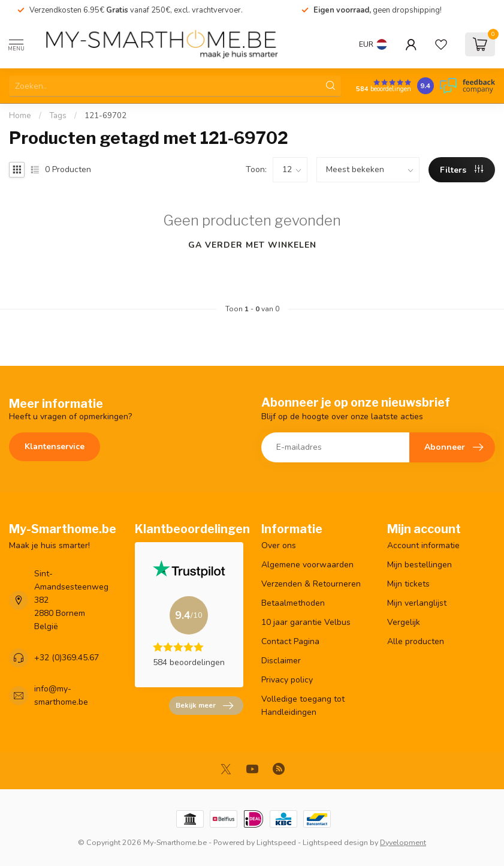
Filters (461, 170)
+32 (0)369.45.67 (67, 658)
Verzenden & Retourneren (311, 584)
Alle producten (416, 641)
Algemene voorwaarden (307, 565)
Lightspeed (276, 842)
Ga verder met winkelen (252, 245)
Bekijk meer (204, 706)
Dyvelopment (403, 842)
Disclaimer (281, 661)
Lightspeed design (335, 842)
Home (20, 116)
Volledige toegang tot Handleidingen (303, 706)
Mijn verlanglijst (417, 603)
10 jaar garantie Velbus (306, 622)
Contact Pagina (290, 641)
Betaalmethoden (293, 603)
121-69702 (105, 116)
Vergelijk (404, 622)
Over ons (279, 545)
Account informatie (423, 545)
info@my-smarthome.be (61, 695)
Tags (58, 116)
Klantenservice (55, 446)
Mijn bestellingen (420, 565)
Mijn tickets (408, 584)
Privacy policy (287, 680)
